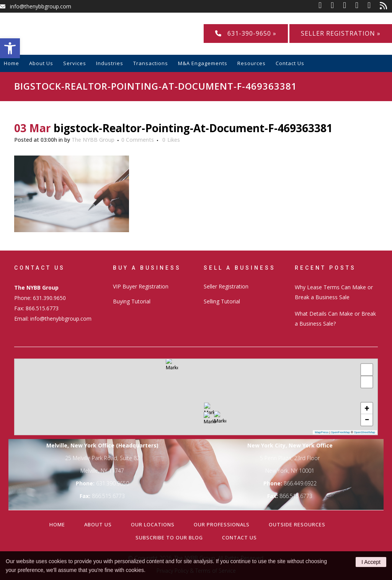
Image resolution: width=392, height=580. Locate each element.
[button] (10, 48)
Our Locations (153, 524)
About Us (98, 524)
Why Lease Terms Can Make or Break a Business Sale (334, 292)
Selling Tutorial (222, 301)
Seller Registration (226, 286)
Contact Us (239, 537)
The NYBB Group (93, 140)
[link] (325, 6)
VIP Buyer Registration (141, 286)
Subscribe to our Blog (169, 537)
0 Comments (138, 140)
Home (57, 524)
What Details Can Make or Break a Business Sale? (335, 319)
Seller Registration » (341, 33)
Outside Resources (297, 524)
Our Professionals (222, 524)
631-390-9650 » (246, 33)
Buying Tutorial (132, 301)
